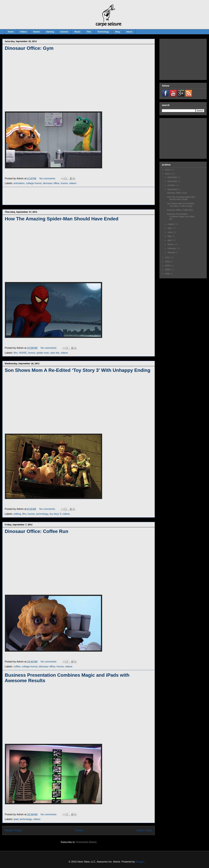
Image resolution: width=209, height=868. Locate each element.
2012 (168, 174)
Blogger (140, 862)
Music (78, 32)
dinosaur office (51, 183)
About (129, 32)
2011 (168, 257)
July (170, 228)
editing (17, 514)
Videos (23, 32)
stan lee (55, 353)
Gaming (50, 32)
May (170, 236)
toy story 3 (55, 514)
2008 (168, 270)
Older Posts (144, 830)
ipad (16, 819)
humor (64, 183)
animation (19, 183)
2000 (168, 274)
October (171, 185)
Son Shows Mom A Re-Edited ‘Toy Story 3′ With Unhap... (181, 205)
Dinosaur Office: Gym (29, 48)
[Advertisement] (79, 196)
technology (42, 514)
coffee (17, 667)
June (170, 232)
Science (64, 32)
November (173, 181)
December (173, 177)
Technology (103, 32)
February (172, 248)
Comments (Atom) (86, 842)
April (170, 240)
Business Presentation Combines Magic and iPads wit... (181, 217)
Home (11, 32)
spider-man (43, 353)
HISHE (23, 353)
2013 (168, 170)
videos (73, 183)
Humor (37, 32)
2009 (168, 266)
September (173, 189)
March (171, 244)
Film (89, 32)
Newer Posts (13, 830)
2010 (168, 262)
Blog (118, 32)
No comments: (48, 179)
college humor (34, 183)
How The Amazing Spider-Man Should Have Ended (62, 219)
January (171, 252)
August (171, 224)
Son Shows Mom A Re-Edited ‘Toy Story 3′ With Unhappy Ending (78, 370)
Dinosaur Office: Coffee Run (36, 531)
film (16, 353)
